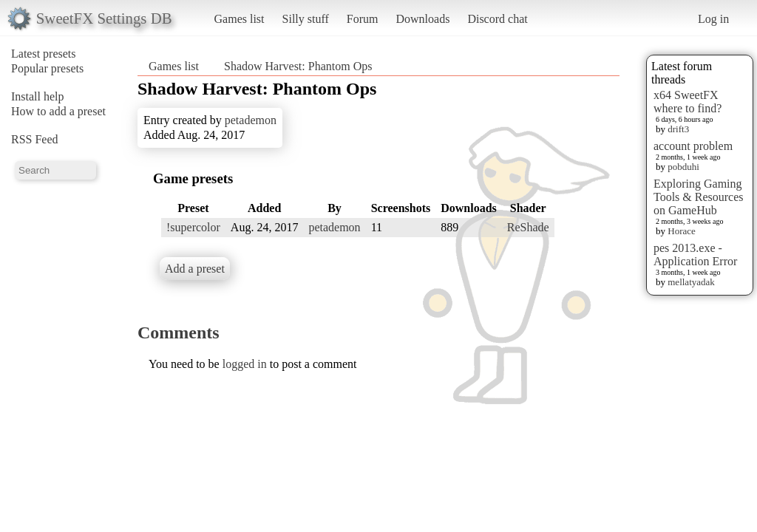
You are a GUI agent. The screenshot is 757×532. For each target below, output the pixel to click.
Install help (38, 96)
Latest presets (44, 54)
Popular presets (47, 68)
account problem (693, 146)
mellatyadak (691, 282)
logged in (245, 364)
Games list (240, 19)
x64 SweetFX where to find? (688, 102)
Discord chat (497, 19)
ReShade (528, 227)
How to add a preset (58, 111)
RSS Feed (35, 139)
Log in (713, 19)
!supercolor (193, 227)
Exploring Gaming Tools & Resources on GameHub (699, 197)
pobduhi (683, 167)
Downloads (422, 19)
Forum (363, 19)
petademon (251, 120)
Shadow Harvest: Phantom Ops (298, 66)
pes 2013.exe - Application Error (695, 255)
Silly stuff (306, 19)
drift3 (678, 129)
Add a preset (195, 269)
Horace (682, 231)
